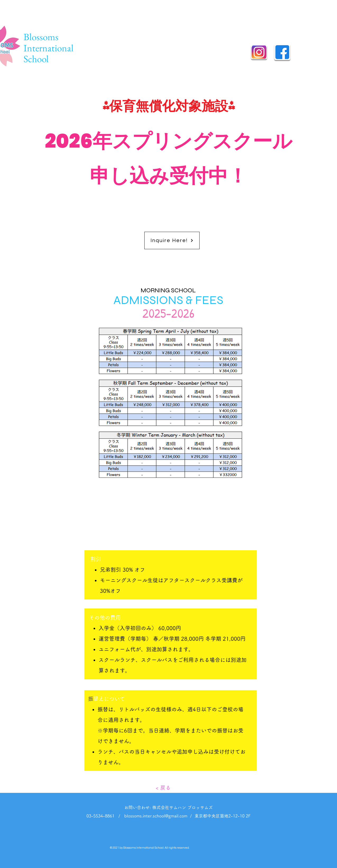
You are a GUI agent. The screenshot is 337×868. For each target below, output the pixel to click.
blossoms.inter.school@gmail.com (156, 816)
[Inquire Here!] (172, 240)
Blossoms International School (49, 48)
